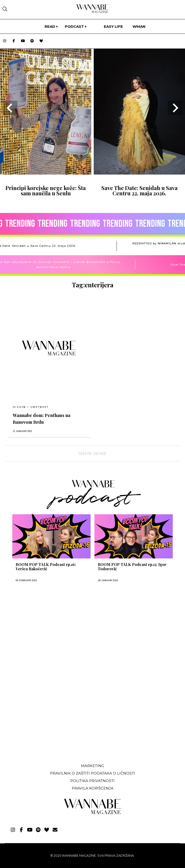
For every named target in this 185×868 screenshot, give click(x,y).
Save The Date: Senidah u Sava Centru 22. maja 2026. (139, 191)
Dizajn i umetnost (31, 407)
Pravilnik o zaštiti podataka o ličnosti (93, 773)
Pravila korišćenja (93, 788)
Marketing (92, 766)
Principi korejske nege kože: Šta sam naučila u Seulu (46, 191)
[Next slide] (175, 108)
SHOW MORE (92, 453)
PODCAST (74, 26)
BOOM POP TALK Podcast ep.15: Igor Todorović (132, 567)
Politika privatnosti (92, 781)
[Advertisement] (42, 724)
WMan (139, 26)
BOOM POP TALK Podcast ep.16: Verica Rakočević (46, 567)
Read (50, 26)
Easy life (113, 26)
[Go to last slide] (10, 108)
